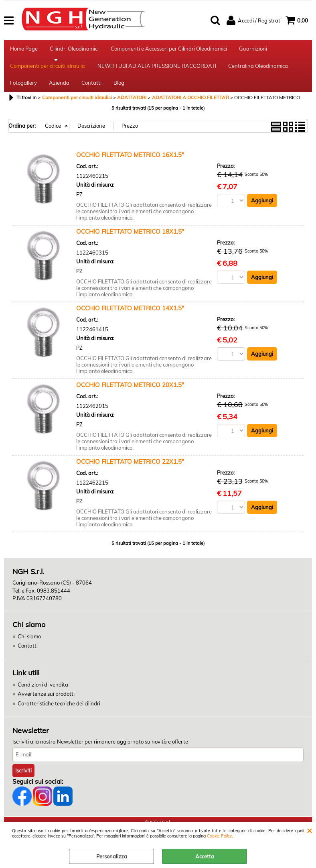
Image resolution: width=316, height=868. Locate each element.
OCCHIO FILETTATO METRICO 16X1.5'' (130, 163)
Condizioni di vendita (43, 692)
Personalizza (112, 856)
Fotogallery (23, 90)
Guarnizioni (253, 50)
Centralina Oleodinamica (258, 70)
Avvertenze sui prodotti (46, 702)
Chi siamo (29, 644)
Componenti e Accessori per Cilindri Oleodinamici (169, 50)
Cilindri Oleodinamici (74, 50)
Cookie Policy (220, 836)
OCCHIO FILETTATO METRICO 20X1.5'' (130, 393)
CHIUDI (309, 830)
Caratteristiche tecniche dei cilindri (59, 711)
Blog (119, 90)
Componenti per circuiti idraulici (48, 70)
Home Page (24, 50)
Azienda (59, 90)
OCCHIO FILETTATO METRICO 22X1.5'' (130, 470)
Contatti (91, 90)
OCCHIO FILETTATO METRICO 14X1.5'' (130, 316)
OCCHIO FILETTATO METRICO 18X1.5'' (130, 239)
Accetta (205, 856)
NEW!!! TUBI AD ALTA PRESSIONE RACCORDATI (157, 70)
